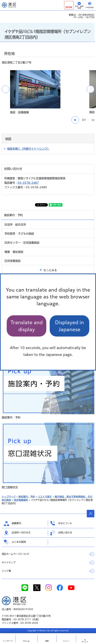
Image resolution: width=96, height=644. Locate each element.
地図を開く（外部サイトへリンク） (28, 149)
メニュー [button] (66, 641)
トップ (8, 641)
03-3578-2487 (28, 183)
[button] (69, 5)
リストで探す (45, 497)
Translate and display (27, 326)
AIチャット (85, 641)
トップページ (9, 497)
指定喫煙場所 (21, 500)
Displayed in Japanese (69, 326)
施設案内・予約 (27, 497)
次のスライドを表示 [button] (91, 89)
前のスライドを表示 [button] (5, 89)
